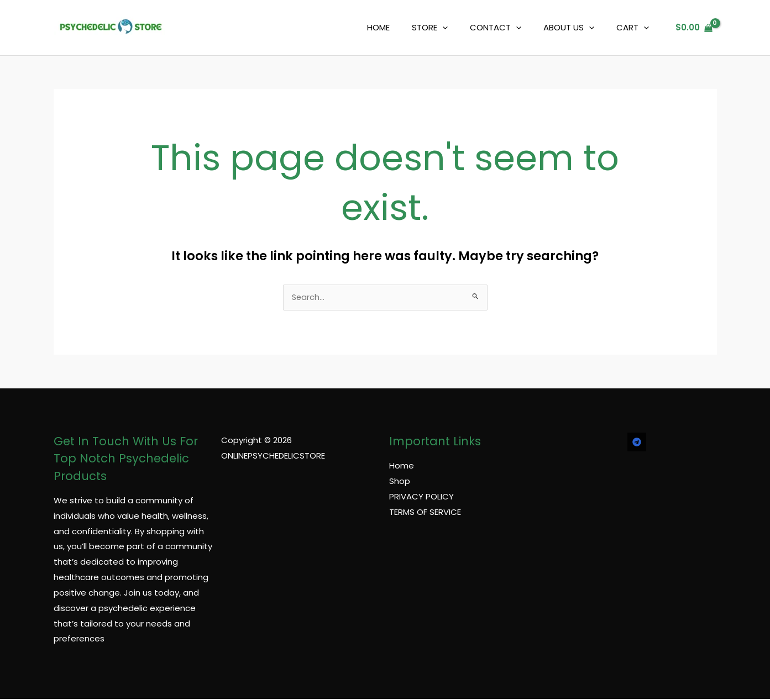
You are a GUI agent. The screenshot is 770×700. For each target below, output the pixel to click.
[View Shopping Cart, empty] (694, 28)
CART (635, 28)
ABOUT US (577, 28)
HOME (403, 27)
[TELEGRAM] (637, 443)
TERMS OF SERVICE (425, 512)
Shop (400, 482)
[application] (462, 28)
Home (402, 467)
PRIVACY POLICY (421, 498)
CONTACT (509, 28)
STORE (449, 28)
